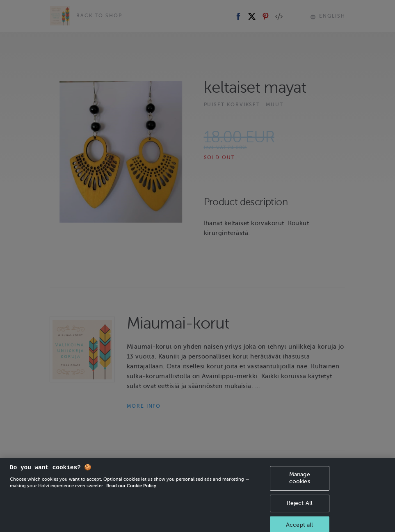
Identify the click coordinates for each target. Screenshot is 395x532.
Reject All (300, 512)
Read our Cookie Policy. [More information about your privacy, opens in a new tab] (132, 495)
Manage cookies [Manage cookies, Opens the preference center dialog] (300, 487)
